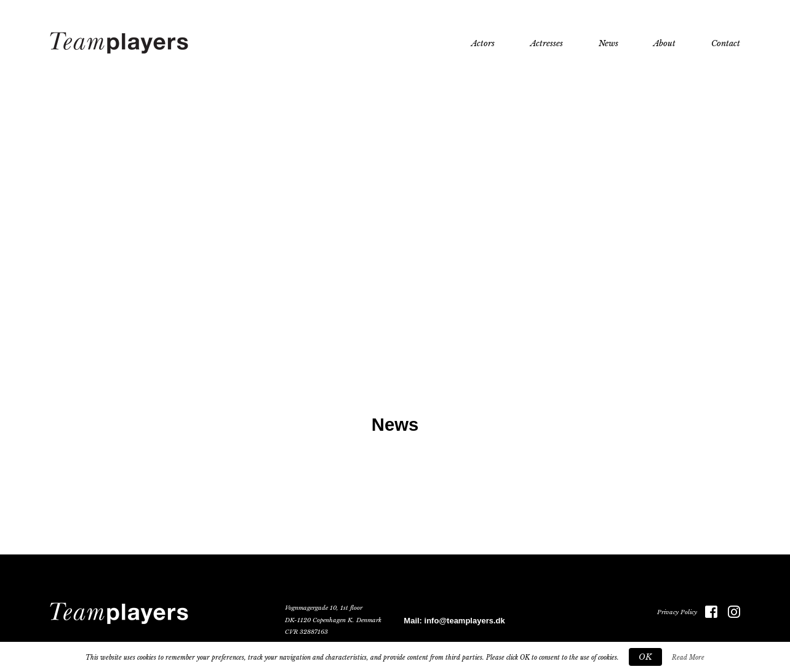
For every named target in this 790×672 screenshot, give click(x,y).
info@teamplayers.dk (465, 621)
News (608, 43)
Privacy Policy (677, 612)
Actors (483, 43)
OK (645, 657)
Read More (688, 658)
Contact (726, 43)
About (664, 43)
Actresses (547, 43)
